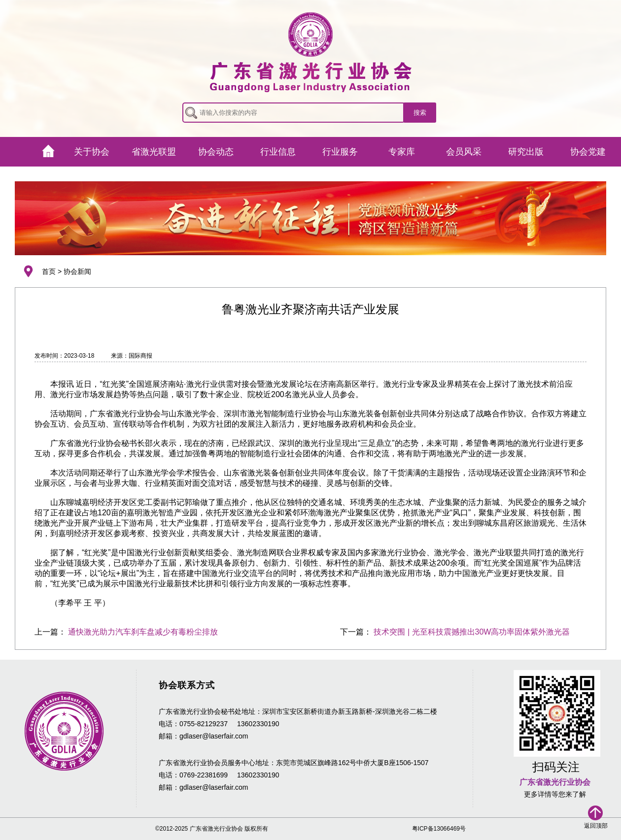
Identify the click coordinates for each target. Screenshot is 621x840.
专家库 (402, 152)
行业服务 (340, 152)
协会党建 (588, 152)
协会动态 (216, 152)
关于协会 (92, 152)
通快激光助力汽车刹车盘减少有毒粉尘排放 (143, 632)
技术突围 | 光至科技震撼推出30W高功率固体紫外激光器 (472, 632)
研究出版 (526, 152)
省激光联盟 (154, 152)
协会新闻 (77, 271)
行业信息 (278, 152)
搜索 (420, 113)
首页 (49, 271)
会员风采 (464, 152)
